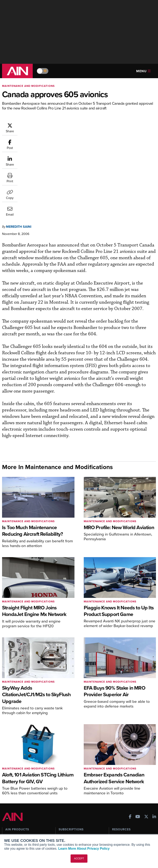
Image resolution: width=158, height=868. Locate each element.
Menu (143, 71)
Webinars (118, 781)
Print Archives (121, 758)
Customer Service (70, 764)
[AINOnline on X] (146, 738)
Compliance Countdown (128, 797)
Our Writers (13, 822)
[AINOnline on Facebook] (130, 738)
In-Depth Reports (123, 770)
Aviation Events (123, 792)
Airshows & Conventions (128, 786)
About (9, 817)
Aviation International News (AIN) (24, 766)
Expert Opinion (122, 764)
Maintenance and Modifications (28, 86)
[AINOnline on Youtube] (138, 738)
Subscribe (65, 758)
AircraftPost (16, 773)
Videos (117, 775)
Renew (63, 770)
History (10, 828)
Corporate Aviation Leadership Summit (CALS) (26, 791)
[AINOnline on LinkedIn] (154, 738)
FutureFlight (13, 784)
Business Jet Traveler (22, 779)
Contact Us (13, 833)
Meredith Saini (19, 143)
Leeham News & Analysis (25, 799)
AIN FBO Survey (18, 758)
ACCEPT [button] (79, 859)
